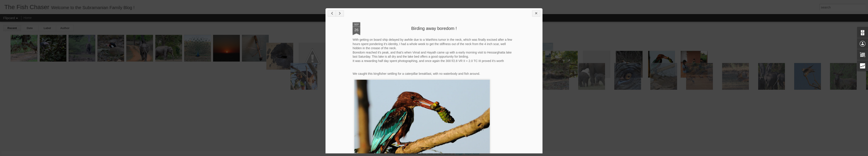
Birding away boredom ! (434, 28)
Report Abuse (472, 154)
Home (27, 18)
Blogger (459, 154)
